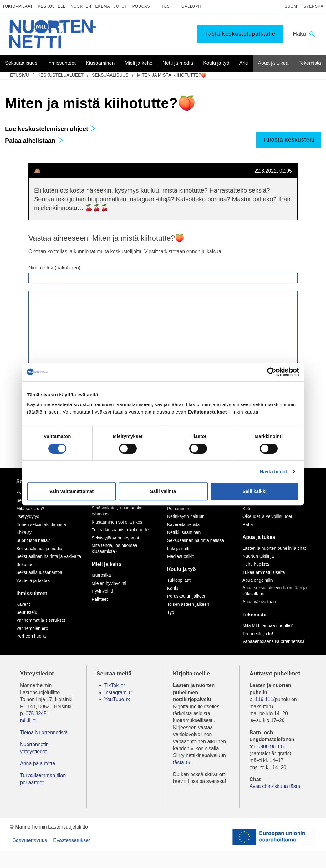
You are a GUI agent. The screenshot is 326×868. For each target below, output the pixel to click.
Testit (169, 6)
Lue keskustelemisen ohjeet (51, 129)
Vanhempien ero (32, 628)
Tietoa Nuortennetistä (44, 733)
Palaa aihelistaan (34, 141)
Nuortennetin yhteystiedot (34, 748)
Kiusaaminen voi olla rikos (117, 522)
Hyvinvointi (102, 591)
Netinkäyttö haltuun (186, 516)
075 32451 (38, 713)
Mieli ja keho (107, 564)
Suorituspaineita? (33, 540)
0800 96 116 (271, 747)
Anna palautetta (38, 763)
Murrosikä (101, 575)
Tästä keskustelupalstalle (240, 34)
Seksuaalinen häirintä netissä (196, 540)
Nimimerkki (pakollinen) (54, 268)
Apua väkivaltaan (259, 602)
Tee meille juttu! (258, 634)
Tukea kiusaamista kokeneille (120, 530)
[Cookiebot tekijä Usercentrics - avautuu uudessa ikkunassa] (272, 372)
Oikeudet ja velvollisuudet (267, 516)
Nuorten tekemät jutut (99, 6)
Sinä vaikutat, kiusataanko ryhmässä (117, 511)
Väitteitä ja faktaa (33, 580)
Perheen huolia (31, 636)
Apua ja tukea (259, 537)
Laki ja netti (178, 549)
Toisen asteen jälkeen (188, 604)
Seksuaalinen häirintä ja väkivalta (49, 556)
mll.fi (25, 720)
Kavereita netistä (183, 524)
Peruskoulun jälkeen (187, 596)
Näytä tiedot (274, 472)
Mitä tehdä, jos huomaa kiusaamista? (115, 549)
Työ (171, 612)
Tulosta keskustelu (288, 140)
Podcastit (145, 6)
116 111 (264, 699)
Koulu (173, 588)
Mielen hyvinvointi (109, 583)
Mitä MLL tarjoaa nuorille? (268, 625)
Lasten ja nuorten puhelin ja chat (274, 548)
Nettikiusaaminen (184, 532)
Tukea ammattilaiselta (264, 572)
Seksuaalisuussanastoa (39, 572)
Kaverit (23, 604)
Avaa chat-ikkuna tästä (275, 786)
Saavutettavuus (30, 840)
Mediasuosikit (180, 556)
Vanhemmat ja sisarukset (41, 620)
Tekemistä (255, 615)
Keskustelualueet (61, 75)
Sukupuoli (26, 564)
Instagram (116, 692)
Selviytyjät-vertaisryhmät (115, 538)
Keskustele (52, 6)
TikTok (112, 685)
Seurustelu (27, 612)
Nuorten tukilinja (258, 556)
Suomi (292, 6)
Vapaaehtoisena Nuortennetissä (273, 641)
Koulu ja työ (181, 569)
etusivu (20, 75)
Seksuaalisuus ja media (39, 549)
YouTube (114, 699)
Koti (246, 509)
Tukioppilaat (18, 6)
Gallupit (192, 6)
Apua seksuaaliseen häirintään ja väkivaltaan (275, 591)
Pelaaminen (179, 509)
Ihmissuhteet (32, 593)
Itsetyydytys (28, 516)
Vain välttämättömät (72, 491)
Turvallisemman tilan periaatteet (43, 779)
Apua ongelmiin (258, 580)
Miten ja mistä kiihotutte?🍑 (172, 75)
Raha (248, 524)
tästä (178, 763)
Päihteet (100, 599)
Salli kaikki (255, 491)
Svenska (313, 6)
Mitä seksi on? (30, 509)
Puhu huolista (256, 564)
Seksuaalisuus (110, 75)
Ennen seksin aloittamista (41, 524)
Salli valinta (163, 491)
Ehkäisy (24, 532)
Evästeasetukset (71, 840)
